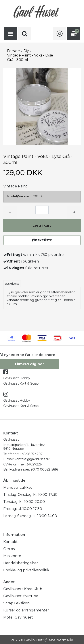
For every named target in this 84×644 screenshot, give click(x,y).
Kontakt (10, 542)
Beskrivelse (12, 284)
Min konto (12, 556)
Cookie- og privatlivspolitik (26, 570)
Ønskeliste (42, 240)
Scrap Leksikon (16, 603)
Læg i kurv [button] (42, 225)
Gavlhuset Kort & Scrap (21, 383)
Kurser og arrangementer (26, 610)
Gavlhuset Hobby (17, 378)
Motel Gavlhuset (18, 617)
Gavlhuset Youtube (21, 596)
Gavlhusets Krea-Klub (23, 589)
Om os (9, 549)
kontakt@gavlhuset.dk (32, 459)
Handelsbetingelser (21, 563)
